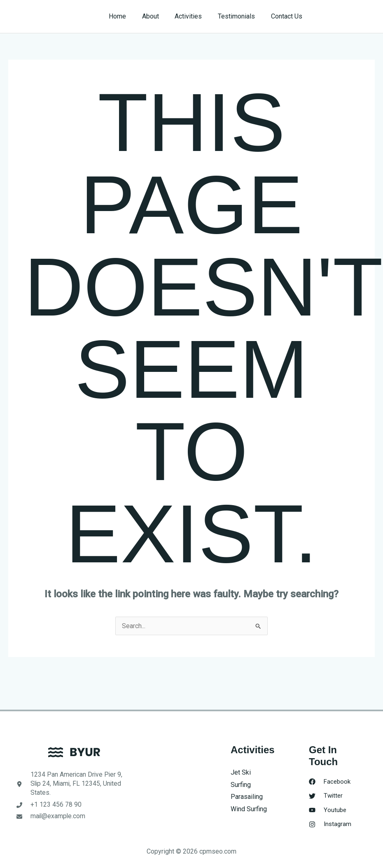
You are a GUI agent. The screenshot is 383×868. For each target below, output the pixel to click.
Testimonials (241, 16)
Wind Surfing (249, 809)
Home (130, 16)
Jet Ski (241, 772)
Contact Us (288, 16)
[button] (347, 16)
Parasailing (247, 797)
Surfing (241, 785)
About (160, 16)
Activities (195, 16)
